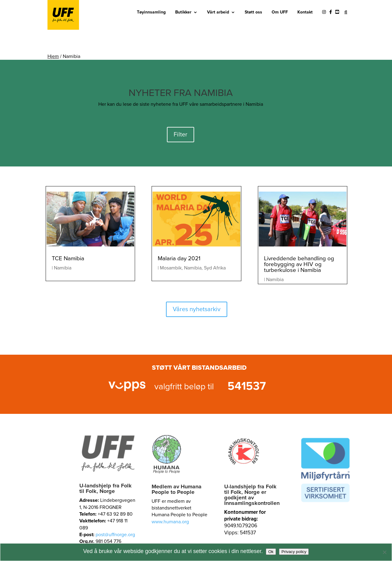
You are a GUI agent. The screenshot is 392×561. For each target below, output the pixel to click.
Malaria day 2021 (179, 258)
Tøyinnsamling (151, 12)
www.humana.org (170, 522)
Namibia (63, 268)
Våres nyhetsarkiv (197, 309)
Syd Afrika (215, 268)
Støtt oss (253, 12)
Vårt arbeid (218, 12)
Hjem (53, 56)
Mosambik (171, 268)
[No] (384, 552)
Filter (181, 135)
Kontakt (305, 12)
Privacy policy (294, 552)
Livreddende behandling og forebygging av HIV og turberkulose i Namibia (299, 264)
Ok (271, 552)
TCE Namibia (68, 258)
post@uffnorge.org (115, 535)
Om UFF (280, 12)
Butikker (183, 12)
